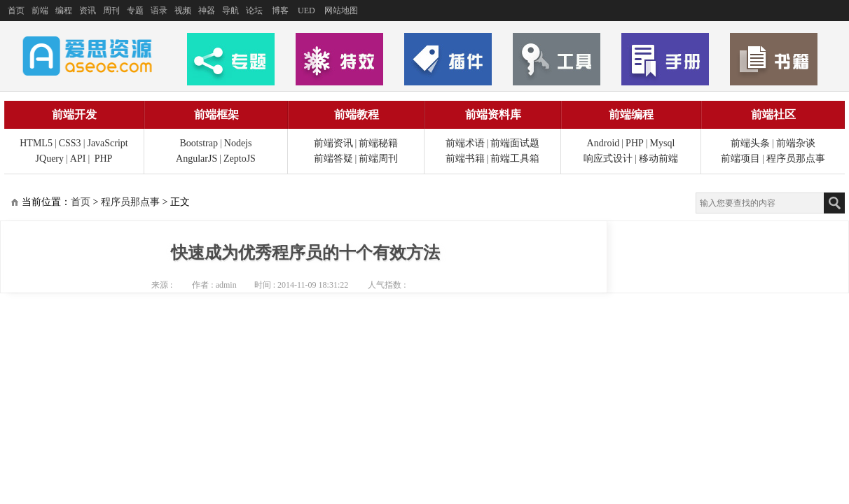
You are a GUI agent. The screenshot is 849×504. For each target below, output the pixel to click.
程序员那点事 (796, 159)
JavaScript (107, 143)
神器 (207, 10)
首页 (16, 10)
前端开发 (74, 114)
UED (306, 10)
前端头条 (750, 143)
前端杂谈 (796, 143)
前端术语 (465, 143)
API (78, 159)
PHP (104, 159)
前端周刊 (378, 159)
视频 (183, 10)
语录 (159, 10)
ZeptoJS (240, 159)
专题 (135, 10)
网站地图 (341, 10)
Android (603, 143)
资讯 (88, 10)
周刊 (111, 10)
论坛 (254, 10)
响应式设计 (608, 159)
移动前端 (658, 159)
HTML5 (36, 143)
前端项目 (740, 159)
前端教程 (357, 114)
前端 (40, 10)
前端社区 (773, 114)
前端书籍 (465, 159)
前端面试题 (515, 143)
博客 (280, 10)
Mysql (663, 143)
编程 (64, 10)
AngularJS (196, 159)
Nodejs (238, 143)
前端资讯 (333, 143)
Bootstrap (199, 143)
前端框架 (216, 114)
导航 (230, 10)
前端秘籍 (378, 143)
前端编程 (631, 114)
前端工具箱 (515, 159)
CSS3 (70, 143)
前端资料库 (493, 114)
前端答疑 (333, 159)
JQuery (50, 159)
